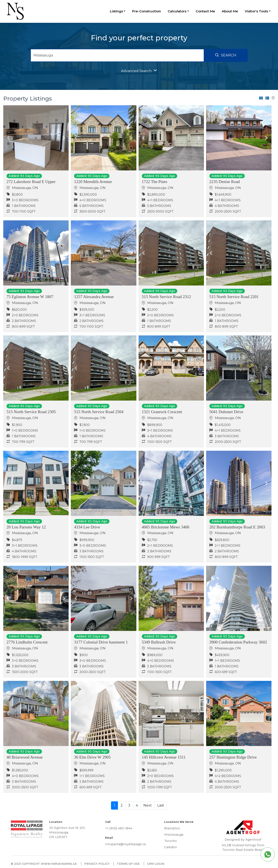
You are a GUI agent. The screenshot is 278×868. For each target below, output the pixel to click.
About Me (230, 11)
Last (161, 805)
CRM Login (156, 864)
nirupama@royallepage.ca (125, 844)
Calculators (177, 11)
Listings (116, 11)
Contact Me (205, 11)
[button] (8, 138)
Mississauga (174, 835)
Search (226, 55)
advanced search (139, 71)
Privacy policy (97, 864)
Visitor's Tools (256, 11)
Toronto (170, 841)
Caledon (171, 847)
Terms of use (128, 864)
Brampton (172, 828)
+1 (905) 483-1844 (119, 828)
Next (148, 805)
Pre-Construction (146, 11)
